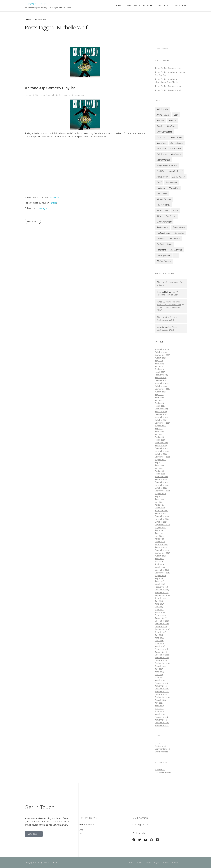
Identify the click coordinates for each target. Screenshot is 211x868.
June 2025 (159, 363)
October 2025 (161, 352)
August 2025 (160, 358)
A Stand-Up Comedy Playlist (50, 88)
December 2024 (162, 380)
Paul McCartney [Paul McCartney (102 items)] (163, 205)
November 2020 (162, 519)
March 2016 (160, 646)
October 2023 (161, 420)
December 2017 (162, 590)
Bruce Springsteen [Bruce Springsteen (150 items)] (164, 132)
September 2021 (162, 491)
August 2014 (160, 700)
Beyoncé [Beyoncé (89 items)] (172, 121)
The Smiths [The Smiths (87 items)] (161, 250)
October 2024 (161, 386)
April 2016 (159, 643)
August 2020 (160, 528)
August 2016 (160, 632)
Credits (148, 863)
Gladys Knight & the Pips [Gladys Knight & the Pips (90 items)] (167, 166)
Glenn (49, 95)
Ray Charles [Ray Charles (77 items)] (171, 216)
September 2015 (162, 663)
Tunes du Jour (35, 4)
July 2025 (159, 361)
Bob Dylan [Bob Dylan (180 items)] (172, 126)
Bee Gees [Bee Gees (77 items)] (160, 121)
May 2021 (159, 502)
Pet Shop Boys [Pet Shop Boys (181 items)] (163, 211)
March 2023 (160, 440)
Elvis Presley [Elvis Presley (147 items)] (162, 154)
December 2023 (162, 414)
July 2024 (159, 395)
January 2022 (161, 479)
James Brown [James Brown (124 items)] (162, 177)
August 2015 (160, 666)
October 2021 (161, 488)
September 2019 (162, 553)
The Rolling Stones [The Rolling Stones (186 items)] (164, 244)
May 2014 (159, 709)
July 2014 (159, 703)
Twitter (53, 203)
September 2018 (162, 573)
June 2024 (159, 397)
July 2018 (159, 578)
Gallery (166, 863)
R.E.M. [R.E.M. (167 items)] (159, 216)
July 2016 (159, 635)
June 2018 (159, 581)
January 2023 (161, 446)
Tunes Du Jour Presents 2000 (168, 86)
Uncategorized (78, 95)
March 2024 (160, 406)
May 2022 (159, 468)
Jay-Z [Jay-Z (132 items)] (159, 182)
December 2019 (162, 550)
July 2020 (159, 530)
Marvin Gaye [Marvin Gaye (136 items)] (174, 188)
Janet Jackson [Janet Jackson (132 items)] (179, 177)
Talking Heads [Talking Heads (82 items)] (179, 227)
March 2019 (160, 567)
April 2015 (159, 677)
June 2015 (159, 672)
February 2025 (161, 375)
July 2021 (159, 496)
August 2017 (160, 598)
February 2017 (161, 615)
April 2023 (159, 437)
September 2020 (163, 525)
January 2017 (161, 618)
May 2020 (159, 536)
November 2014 (162, 692)
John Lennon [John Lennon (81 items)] (171, 182)
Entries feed (160, 746)
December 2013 (162, 723)
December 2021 (162, 482)
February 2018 (161, 587)
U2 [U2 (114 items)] (176, 255)
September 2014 (162, 697)
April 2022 (159, 471)
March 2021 (160, 508)
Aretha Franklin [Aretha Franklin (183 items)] (163, 115)
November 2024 (162, 383)
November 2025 (162, 349)
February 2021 (161, 511)
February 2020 (161, 545)
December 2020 (162, 516)
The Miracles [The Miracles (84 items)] (174, 239)
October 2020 (161, 522)
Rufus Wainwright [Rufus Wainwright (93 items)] (164, 222)
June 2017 (159, 604)
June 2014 (159, 706)
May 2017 (159, 607)
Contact (176, 863)
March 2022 (160, 474)
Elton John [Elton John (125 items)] (161, 149)
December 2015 (162, 655)
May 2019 (159, 561)
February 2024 (161, 409)
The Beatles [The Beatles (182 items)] (179, 233)
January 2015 (161, 686)
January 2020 (161, 547)
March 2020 (160, 542)
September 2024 (163, 389)
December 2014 (162, 689)
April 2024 (159, 403)
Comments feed (162, 749)
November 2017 (162, 593)
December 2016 (162, 621)
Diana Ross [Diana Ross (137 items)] (161, 143)
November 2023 (162, 417)
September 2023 (162, 423)
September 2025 (162, 355)
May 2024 (159, 400)
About (139, 863)
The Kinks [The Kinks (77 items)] (161, 239)
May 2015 (159, 675)
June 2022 (159, 465)
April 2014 (159, 711)
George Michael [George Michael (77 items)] (163, 160)
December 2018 (162, 570)
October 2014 (161, 694)
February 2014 (161, 717)
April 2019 (159, 564)
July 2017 (159, 601)
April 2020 (159, 539)
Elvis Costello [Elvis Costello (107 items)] (176, 149)
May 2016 (159, 641)
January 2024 (161, 412)
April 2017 (159, 610)
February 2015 (161, 683)
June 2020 (159, 533)
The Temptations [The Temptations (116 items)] (164, 255)
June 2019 (159, 559)
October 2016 (161, 627)
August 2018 (160, 576)
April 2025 (159, 369)
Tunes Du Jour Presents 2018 (168, 90)
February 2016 (161, 649)
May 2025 (159, 366)
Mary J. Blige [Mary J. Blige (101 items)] (162, 194)
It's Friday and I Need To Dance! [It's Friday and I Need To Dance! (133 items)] (169, 171)
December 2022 (162, 448)
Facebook (54, 198)
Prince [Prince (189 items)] (175, 211)
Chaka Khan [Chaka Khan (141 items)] (162, 137)
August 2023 (160, 426)
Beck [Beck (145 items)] (176, 115)
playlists (160, 770)
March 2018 (160, 584)
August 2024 (160, 392)
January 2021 (161, 513)
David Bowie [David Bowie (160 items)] (176, 137)
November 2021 (162, 485)
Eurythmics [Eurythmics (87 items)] (176, 154)
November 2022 (162, 451)
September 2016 (162, 629)
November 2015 (162, 658)
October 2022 (161, 454)
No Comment (61, 95)
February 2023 (161, 443)
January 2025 (161, 378)
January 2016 (161, 652)
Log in (158, 743)
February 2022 (161, 477)
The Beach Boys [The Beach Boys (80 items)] (163, 233)
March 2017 (160, 612)
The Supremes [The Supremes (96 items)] (176, 250)
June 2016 (159, 638)
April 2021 (159, 505)
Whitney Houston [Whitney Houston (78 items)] (164, 261)
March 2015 (160, 680)
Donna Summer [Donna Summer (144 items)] (177, 143)
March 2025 (160, 372)
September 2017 (162, 595)
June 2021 (159, 499)
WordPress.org (161, 752)
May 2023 (159, 434)
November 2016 (162, 624)
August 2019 (160, 556)
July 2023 (159, 429)
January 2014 (161, 720)
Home (29, 20)
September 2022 (162, 457)
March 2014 (160, 714)
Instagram (44, 208)
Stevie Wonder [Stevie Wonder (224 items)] (163, 227)
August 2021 (160, 494)
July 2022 (159, 462)
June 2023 (159, 431)
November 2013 (162, 726)
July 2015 (159, 669)
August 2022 (160, 460)
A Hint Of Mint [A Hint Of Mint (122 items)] (162, 109)
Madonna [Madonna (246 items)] (161, 188)
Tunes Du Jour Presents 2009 (168, 68)
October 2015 (161, 660)
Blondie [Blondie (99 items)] (160, 126)
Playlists (157, 863)
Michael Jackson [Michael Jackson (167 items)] (164, 199)
